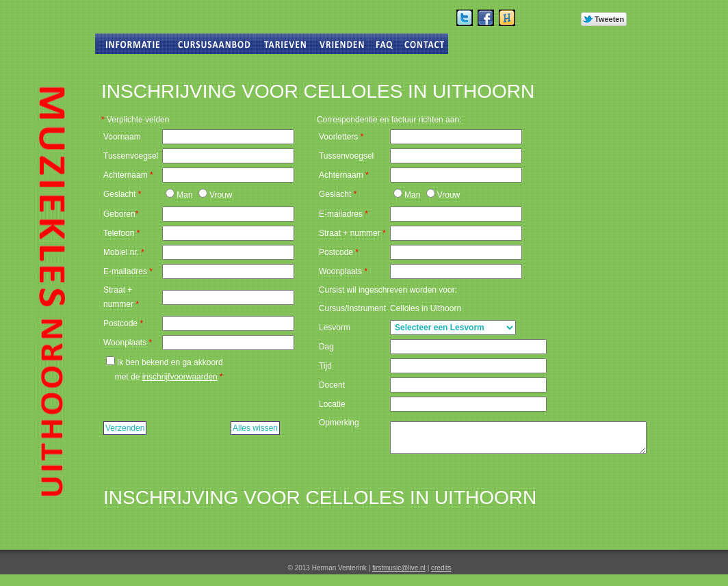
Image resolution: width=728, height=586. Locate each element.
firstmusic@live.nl (399, 568)
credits (441, 568)
